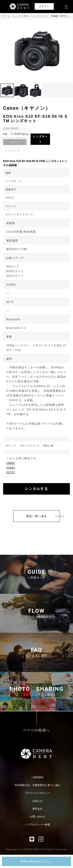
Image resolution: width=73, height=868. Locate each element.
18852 (11, 463)
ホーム (6, 16)
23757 (11, 472)
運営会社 (37, 809)
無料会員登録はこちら (37, 861)
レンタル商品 (21, 16)
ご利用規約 (37, 777)
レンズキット (40, 16)
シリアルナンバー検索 (37, 825)
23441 (11, 468)
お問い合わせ (37, 817)
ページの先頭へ (36, 730)
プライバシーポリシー (37, 793)
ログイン (44, 6)
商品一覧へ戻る (37, 516)
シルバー (15, 142)
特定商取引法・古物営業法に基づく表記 (37, 785)
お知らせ (37, 801)
